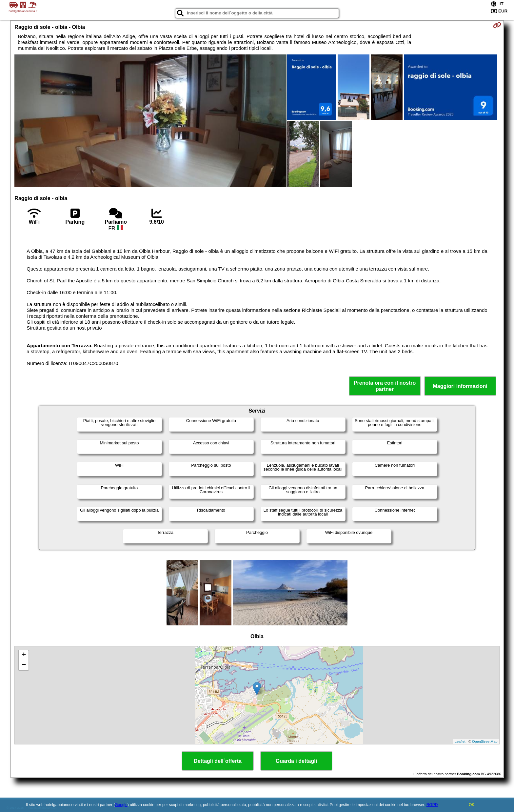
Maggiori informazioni (460, 386)
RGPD (432, 805)
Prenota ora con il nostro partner (385, 386)
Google (121, 805)
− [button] (24, 665)
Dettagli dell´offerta (218, 761)
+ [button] (24, 655)
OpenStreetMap (485, 741)
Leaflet (460, 741)
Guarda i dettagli (296, 761)
